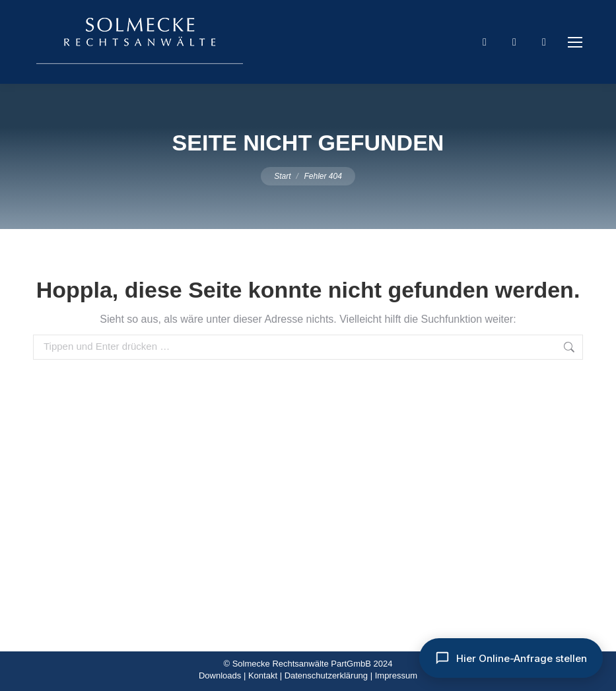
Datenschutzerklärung (326, 675)
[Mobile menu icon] (575, 42)
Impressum (396, 675)
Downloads (220, 675)
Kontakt (263, 675)
